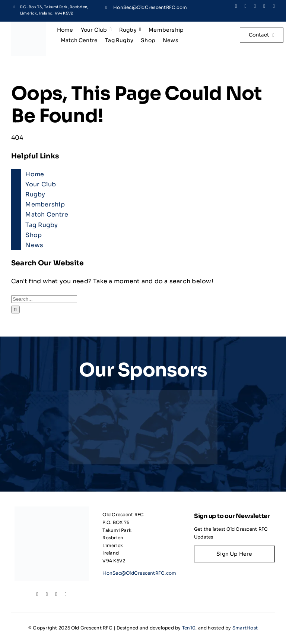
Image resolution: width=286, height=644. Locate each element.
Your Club (41, 184)
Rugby (35, 194)
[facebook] (236, 6)
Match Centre (47, 214)
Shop (34, 235)
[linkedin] (264, 6)
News (34, 245)
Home (35, 174)
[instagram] (255, 6)
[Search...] (44, 299)
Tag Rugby (42, 225)
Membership (45, 204)
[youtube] (274, 6)
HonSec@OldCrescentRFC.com (150, 7)
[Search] (15, 310)
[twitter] (246, 6)
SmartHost (245, 628)
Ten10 (189, 628)
